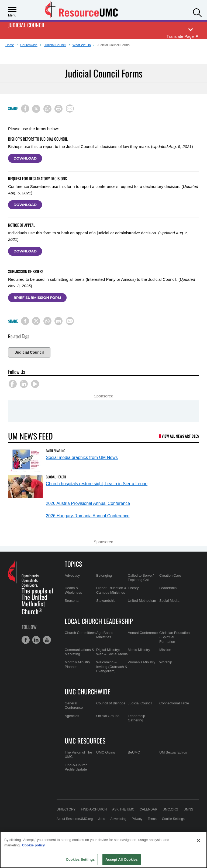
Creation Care (170, 575)
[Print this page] (58, 109)
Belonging (104, 575)
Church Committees (80, 633)
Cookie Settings (173, 819)
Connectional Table (174, 703)
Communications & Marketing (79, 652)
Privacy (137, 819)
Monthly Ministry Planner (77, 664)
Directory (66, 809)
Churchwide (29, 45)
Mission (165, 650)
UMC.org (170, 809)
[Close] (198, 840)
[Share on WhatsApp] (47, 109)
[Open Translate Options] (183, 37)
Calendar (148, 809)
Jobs (101, 819)
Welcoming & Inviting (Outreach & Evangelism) (112, 667)
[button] (197, 12)
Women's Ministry (142, 662)
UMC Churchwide (87, 691)
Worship (166, 662)
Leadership (168, 588)
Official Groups (108, 716)
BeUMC (134, 752)
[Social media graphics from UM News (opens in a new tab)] (26, 460)
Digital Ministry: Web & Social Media (112, 652)
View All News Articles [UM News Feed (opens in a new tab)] (180, 436)
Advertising (118, 819)
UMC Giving (106, 752)
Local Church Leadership (99, 621)
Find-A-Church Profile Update (76, 767)
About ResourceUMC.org (75, 819)
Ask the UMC (123, 809)
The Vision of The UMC (78, 754)
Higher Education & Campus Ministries (111, 590)
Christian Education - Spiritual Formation (175, 637)
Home (10, 45)
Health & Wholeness (73, 590)
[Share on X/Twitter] (36, 109)
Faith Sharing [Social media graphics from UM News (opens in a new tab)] (56, 451)
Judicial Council (27, 25)
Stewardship (106, 601)
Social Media (169, 601)
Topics (73, 564)
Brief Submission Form (37, 298)
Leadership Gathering (136, 718)
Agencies (72, 716)
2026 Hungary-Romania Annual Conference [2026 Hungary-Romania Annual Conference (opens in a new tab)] (88, 516)
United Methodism (142, 601)
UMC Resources (85, 741)
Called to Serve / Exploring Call (141, 578)
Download (25, 158)
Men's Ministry (139, 650)
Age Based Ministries (105, 635)
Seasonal (72, 601)
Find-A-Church (94, 809)
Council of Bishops (111, 703)
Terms (152, 819)
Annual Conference (143, 633)
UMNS (188, 809)
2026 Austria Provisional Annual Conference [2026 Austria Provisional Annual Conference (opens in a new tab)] (88, 503)
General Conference (74, 705)
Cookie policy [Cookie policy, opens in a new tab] (34, 845)
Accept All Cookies (122, 859)
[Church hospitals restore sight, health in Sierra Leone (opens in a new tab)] (26, 486)
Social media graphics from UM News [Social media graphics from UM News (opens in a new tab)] (82, 457)
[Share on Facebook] (25, 109)
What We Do (82, 45)
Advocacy (72, 575)
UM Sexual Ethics (173, 752)
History (133, 588)
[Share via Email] (70, 109)
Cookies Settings (80, 859)
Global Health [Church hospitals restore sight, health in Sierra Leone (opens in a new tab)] (56, 477)
